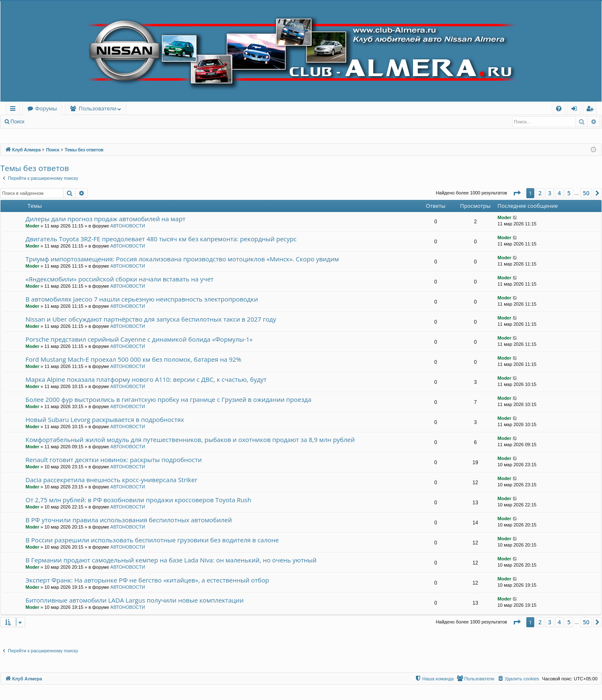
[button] (517, 193)
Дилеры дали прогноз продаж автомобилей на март (106, 219)
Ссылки (14, 110)
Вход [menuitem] (576, 110)
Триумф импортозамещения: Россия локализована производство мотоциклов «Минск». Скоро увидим (182, 259)
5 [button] (569, 193)
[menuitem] (559, 109)
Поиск (17, 122)
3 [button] (550, 193)
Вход (42, 122)
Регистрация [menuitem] (592, 110)
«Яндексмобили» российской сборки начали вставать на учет (120, 279)
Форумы (46, 108)
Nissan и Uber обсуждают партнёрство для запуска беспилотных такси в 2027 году (151, 319)
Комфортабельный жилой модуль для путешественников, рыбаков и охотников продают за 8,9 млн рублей (190, 439)
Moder (32, 226)
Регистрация (75, 122)
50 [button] (586, 193)
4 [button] (559, 193)
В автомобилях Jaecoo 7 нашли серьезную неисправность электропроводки (142, 299)
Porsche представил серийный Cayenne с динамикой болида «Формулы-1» (139, 339)
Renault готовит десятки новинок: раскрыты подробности (114, 460)
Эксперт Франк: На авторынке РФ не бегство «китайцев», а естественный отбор (147, 580)
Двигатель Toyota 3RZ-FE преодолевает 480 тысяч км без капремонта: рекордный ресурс (161, 239)
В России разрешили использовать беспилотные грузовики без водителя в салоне (152, 540)
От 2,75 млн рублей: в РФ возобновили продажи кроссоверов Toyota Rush (138, 500)
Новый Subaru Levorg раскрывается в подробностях (105, 419)
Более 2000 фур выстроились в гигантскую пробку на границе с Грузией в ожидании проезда (168, 399)
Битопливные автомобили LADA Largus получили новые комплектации (135, 600)
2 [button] (540, 193)
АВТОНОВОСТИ (128, 226)
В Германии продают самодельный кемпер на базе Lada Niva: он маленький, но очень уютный (171, 560)
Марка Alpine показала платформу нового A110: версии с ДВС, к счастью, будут (146, 379)
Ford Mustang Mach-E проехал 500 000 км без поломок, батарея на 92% (133, 359)
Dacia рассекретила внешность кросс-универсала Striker (111, 480)
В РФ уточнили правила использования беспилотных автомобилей (129, 520)
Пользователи (97, 108)
